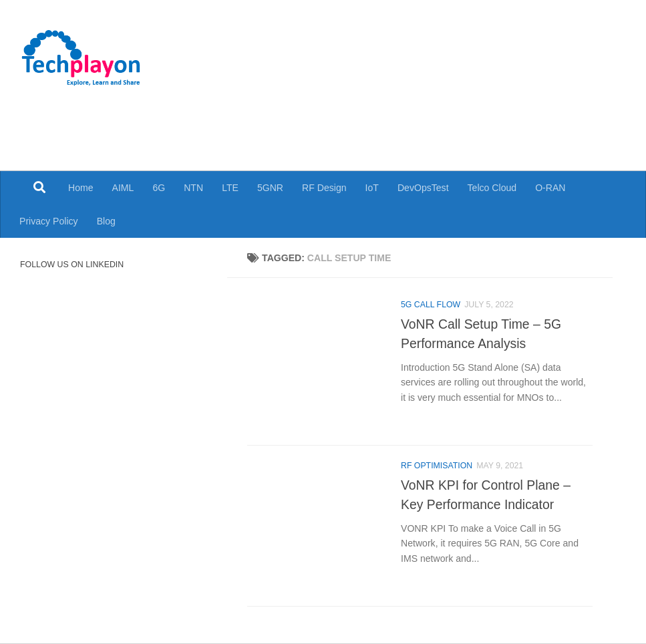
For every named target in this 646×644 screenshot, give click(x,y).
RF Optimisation (437, 466)
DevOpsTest (423, 188)
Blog (106, 221)
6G (159, 188)
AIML (123, 188)
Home (81, 188)
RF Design (324, 188)
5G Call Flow (431, 305)
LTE (230, 188)
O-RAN (550, 188)
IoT (372, 188)
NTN (193, 188)
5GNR (270, 188)
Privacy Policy (49, 221)
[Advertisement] (375, 120)
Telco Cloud (492, 188)
